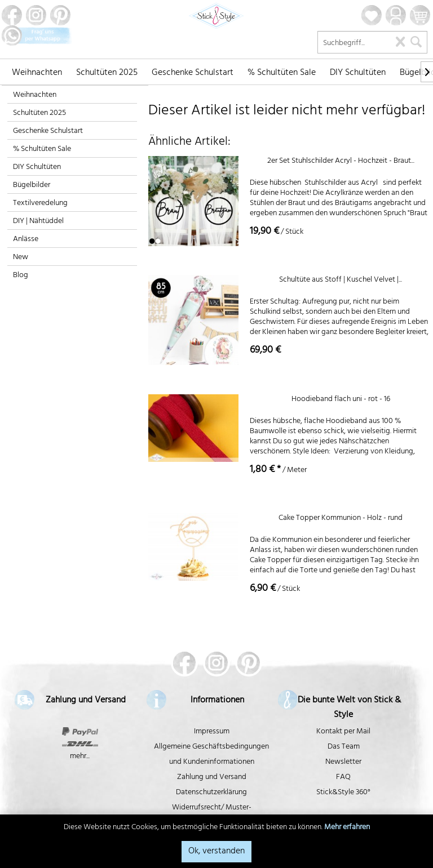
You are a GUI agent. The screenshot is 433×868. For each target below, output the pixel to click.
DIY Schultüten (37, 168)
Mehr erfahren (347, 828)
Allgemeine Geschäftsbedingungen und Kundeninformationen (211, 755)
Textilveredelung (40, 204)
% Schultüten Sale (42, 150)
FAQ (343, 778)
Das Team (344, 747)
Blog (21, 276)
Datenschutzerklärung (211, 793)
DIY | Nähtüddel (38, 222)
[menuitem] (37, 72)
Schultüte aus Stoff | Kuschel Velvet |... (341, 281)
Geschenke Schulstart (48, 132)
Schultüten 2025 (39, 113)
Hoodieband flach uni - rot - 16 (341, 401)
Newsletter (343, 762)
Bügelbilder (32, 186)
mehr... (80, 757)
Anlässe (26, 240)
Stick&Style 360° (343, 793)
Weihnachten (35, 95)
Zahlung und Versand (212, 778)
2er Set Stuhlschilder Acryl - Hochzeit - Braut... (341, 163)
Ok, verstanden (216, 852)
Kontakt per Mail (343, 732)
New (21, 258)
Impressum (212, 732)
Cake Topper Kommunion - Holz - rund (341, 520)
